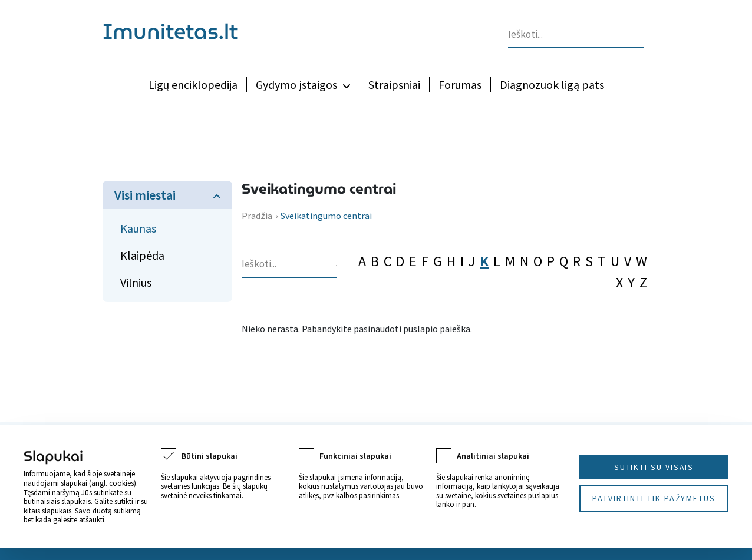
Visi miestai (145, 195)
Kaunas (138, 228)
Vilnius (136, 282)
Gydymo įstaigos (296, 85)
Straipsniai (394, 85)
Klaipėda (142, 255)
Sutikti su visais (654, 467)
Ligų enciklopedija (193, 85)
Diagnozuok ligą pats (552, 85)
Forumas (460, 85)
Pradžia (257, 216)
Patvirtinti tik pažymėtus (654, 498)
